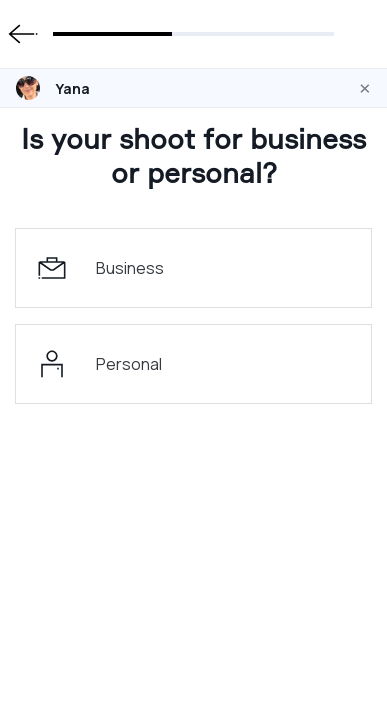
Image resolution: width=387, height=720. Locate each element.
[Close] (365, 88)
